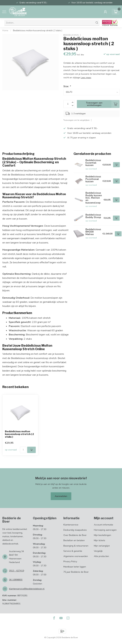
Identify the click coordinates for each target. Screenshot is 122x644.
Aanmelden (61, 496)
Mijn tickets (100, 540)
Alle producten (101, 556)
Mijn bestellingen (102, 535)
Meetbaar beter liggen (75, 567)
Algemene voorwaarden (76, 556)
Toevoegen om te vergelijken (76, 120)
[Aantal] (23, 450)
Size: (67, 86)
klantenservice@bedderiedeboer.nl (27, 589)
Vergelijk (98, 551)
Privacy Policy (70, 561)
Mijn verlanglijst (102, 546)
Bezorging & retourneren (76, 546)
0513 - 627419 (17, 571)
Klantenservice (71, 525)
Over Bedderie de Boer (75, 535)
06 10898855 (16, 580)
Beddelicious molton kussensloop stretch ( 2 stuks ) (38, 31)
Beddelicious (71, 35)
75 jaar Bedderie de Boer (76, 572)
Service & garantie (73, 551)
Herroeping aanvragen (105, 530)
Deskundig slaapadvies (75, 530)
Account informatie (103, 525)
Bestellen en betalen (74, 540)
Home (5, 31)
